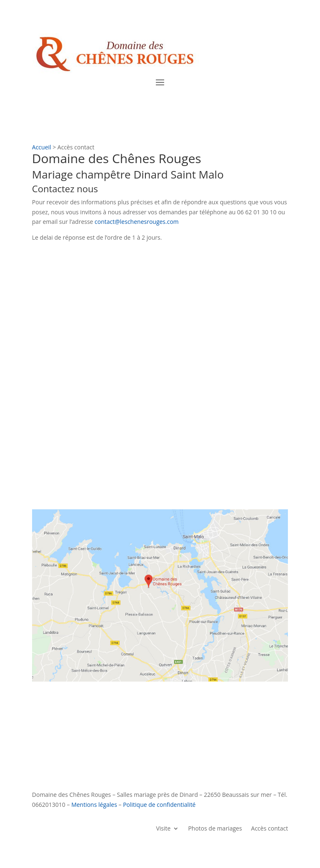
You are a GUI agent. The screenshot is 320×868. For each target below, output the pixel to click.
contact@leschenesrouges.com (137, 222)
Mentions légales (94, 805)
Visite (163, 828)
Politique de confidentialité (159, 805)
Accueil (42, 147)
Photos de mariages (215, 828)
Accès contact (270, 828)
